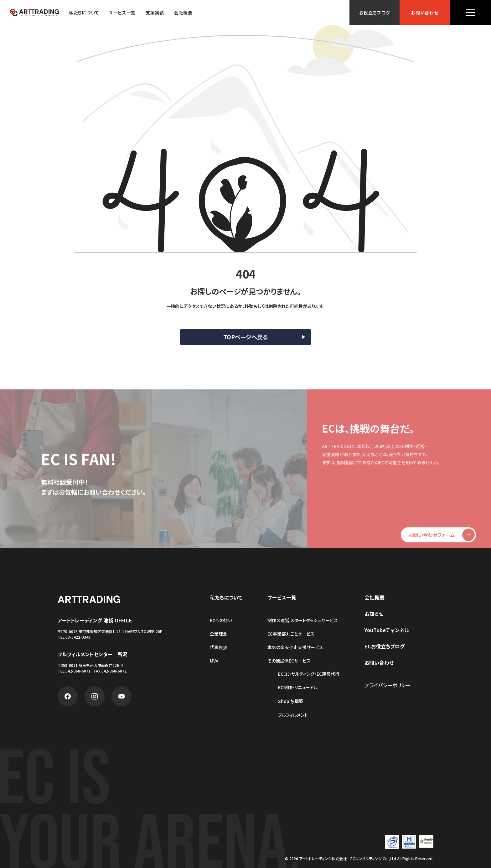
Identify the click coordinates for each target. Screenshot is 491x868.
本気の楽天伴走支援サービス (295, 647)
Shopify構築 (291, 701)
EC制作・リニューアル (298, 687)
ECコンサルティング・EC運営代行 (309, 674)
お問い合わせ (424, 13)
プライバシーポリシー (388, 685)
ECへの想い (221, 620)
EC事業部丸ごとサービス (291, 634)
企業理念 (219, 634)
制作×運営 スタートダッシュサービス (303, 620)
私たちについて (84, 13)
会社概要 (183, 13)
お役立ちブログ (375, 13)
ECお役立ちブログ (385, 646)
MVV (214, 661)
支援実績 (155, 13)
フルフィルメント (293, 715)
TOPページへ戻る (246, 337)
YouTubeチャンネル (387, 630)
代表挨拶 (219, 647)
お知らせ (374, 614)
